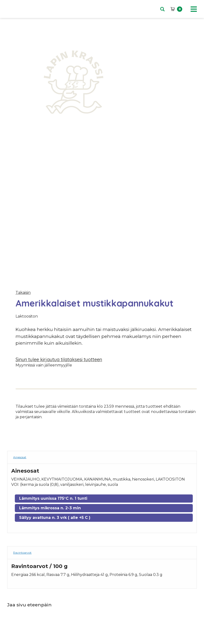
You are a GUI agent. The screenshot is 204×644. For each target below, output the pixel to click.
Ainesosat (20, 457)
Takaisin (23, 293)
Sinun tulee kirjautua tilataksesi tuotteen (59, 359)
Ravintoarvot (22, 553)
